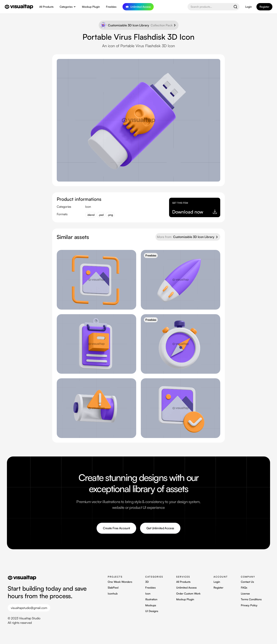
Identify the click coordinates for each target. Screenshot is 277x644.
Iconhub (113, 593)
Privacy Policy (249, 605)
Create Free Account (116, 528)
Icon (148, 593)
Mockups (151, 605)
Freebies (111, 7)
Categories (66, 7)
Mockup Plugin (91, 7)
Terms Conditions (251, 599)
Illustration (151, 599)
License (245, 593)
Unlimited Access (186, 587)
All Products (46, 7)
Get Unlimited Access (160, 528)
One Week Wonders (120, 582)
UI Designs (152, 611)
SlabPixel (113, 587)
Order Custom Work (188, 593)
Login (249, 7)
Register (218, 587)
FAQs (244, 587)
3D (147, 582)
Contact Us (247, 582)
